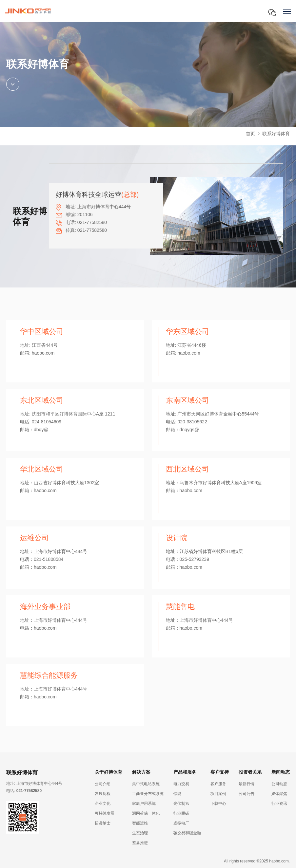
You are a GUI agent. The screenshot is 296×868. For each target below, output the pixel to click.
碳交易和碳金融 (187, 833)
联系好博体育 (276, 134)
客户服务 (218, 784)
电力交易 (181, 784)
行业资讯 (279, 803)
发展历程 (103, 794)
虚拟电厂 (181, 823)
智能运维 (140, 823)
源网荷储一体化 (146, 813)
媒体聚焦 (279, 794)
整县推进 (140, 843)
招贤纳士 (103, 823)
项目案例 (218, 794)
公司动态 (279, 784)
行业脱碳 (181, 813)
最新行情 (247, 784)
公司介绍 (103, 784)
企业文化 (103, 803)
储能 (177, 794)
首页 (250, 134)
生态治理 (140, 833)
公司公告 (247, 794)
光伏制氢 (181, 803)
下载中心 (218, 803)
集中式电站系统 (146, 784)
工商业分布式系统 (148, 794)
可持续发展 (105, 813)
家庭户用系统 (144, 803)
